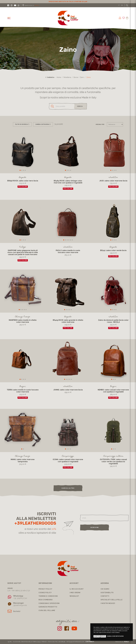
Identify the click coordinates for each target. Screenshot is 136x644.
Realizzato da (122, 642)
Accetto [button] (97, 636)
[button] (20, 170)
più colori (23, 187)
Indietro (50, 77)
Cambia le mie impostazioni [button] (115, 636)
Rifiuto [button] (103, 636)
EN (122, 5)
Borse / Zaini (79, 77)
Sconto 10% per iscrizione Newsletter (68, 2)
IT (119, 5)
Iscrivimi (95, 527)
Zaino (89, 77)
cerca (80, 106)
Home (59, 77)
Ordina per (100, 124)
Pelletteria (67, 77)
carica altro (68, 488)
